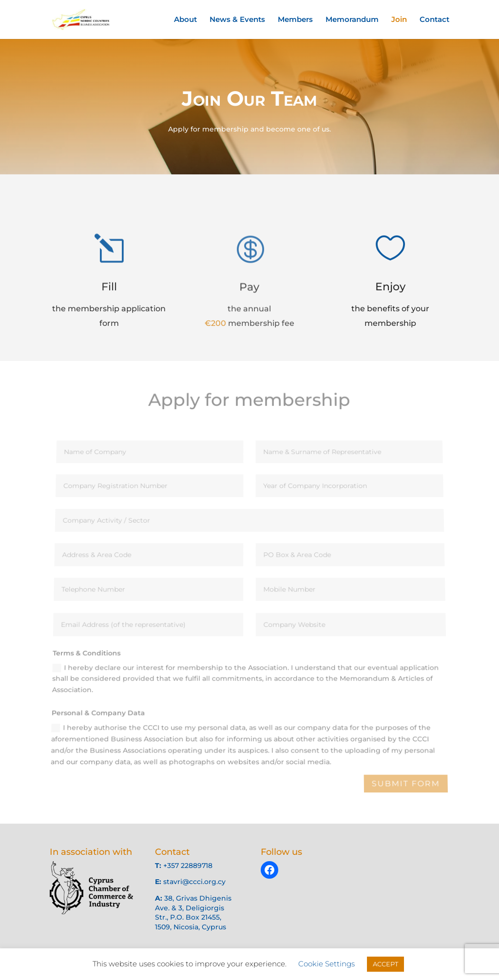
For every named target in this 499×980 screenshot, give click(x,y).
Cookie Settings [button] (326, 964)
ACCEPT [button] (385, 964)
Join (399, 20)
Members (295, 20)
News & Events (237, 20)
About (185, 20)
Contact (434, 20)
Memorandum (352, 20)
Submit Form (406, 784)
